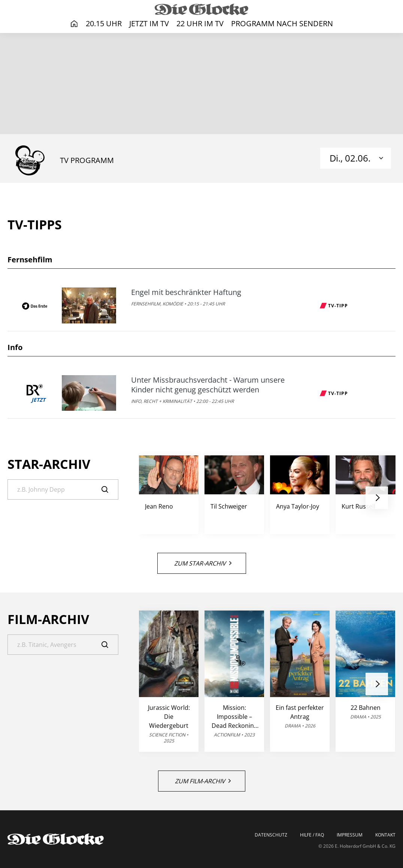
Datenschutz (271, 835)
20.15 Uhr (104, 23)
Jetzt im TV (149, 23)
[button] (377, 498)
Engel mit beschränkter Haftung (186, 292)
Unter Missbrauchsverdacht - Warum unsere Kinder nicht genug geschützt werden (208, 385)
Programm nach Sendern (282, 23)
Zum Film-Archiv (203, 781)
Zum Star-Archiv (203, 563)
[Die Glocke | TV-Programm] (201, 9)
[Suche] (63, 489)
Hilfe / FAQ (312, 835)
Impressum (350, 835)
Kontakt (385, 835)
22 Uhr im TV (200, 23)
